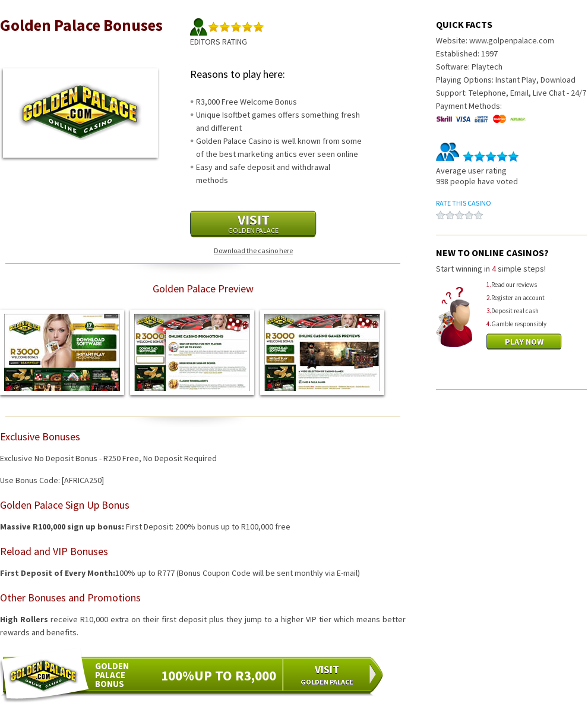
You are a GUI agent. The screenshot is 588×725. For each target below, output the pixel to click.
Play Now (524, 342)
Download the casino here (253, 250)
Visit (253, 223)
